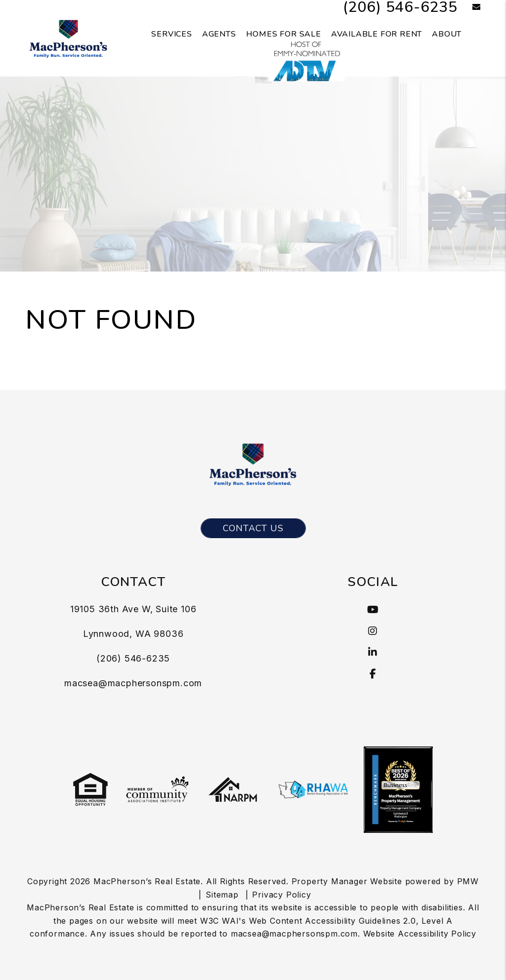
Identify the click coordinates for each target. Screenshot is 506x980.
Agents (219, 34)
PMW (468, 881)
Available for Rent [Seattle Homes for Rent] (377, 34)
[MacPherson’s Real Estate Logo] (68, 38)
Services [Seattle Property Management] (171, 34)
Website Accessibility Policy (420, 934)
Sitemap (222, 895)
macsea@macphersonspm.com (133, 683)
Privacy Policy (281, 895)
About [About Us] (447, 34)
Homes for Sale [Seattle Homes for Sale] (284, 34)
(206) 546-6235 (133, 658)
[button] (469, 8)
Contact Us (253, 528)
